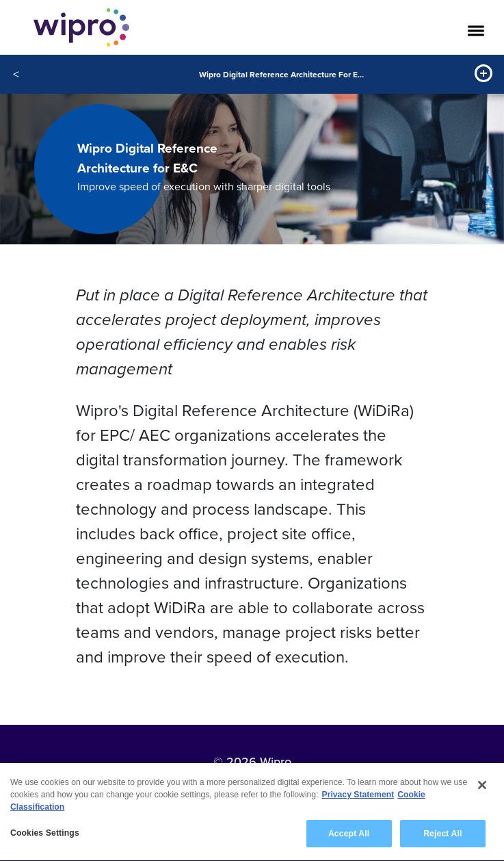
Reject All (442, 836)
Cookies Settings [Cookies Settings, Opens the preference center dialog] (45, 835)
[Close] (482, 787)
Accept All (349, 836)
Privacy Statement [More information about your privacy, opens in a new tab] (358, 797)
